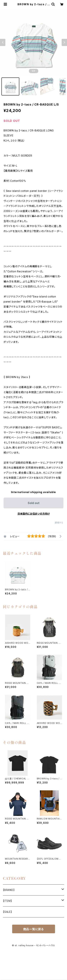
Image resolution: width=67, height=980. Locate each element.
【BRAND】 (9, 890)
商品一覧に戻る (34, 929)
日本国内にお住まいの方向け (34, 514)
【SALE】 (8, 912)
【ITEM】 (8, 901)
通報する (59, 523)
